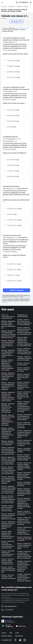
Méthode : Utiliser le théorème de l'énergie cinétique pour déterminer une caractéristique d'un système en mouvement (8, 420)
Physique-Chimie (22, 7)
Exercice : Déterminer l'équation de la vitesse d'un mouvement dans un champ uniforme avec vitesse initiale (8, 490)
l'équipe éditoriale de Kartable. (22, 28)
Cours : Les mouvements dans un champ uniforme (8, 317)
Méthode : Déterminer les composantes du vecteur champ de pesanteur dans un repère (8, 344)
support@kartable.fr (10, 606)
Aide (11, 633)
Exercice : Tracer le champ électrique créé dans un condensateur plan (8, 569)
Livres (17, 633)
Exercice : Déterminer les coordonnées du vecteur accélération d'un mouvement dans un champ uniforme (8, 451)
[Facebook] (16, 640)
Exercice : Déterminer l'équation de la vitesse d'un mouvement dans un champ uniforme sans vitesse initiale (8, 461)
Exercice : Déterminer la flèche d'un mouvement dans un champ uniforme (8, 553)
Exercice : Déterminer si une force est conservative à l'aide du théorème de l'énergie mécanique (24, 531)
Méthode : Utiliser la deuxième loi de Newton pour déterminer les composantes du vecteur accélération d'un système (8, 365)
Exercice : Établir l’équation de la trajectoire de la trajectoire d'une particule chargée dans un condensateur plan (24, 341)
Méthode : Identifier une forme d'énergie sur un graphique (8, 443)
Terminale (11, 7)
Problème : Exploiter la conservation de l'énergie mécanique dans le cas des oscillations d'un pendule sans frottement (24, 566)
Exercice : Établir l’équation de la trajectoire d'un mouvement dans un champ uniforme (8, 535)
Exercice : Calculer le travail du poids (24, 364)
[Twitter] (20, 640)
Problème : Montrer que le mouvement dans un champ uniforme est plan (7, 508)
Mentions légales (7, 636)
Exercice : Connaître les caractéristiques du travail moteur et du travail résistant (24, 417)
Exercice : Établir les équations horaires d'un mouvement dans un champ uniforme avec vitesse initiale (8, 499)
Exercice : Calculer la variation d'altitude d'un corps (24, 369)
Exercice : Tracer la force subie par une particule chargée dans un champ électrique (24, 322)
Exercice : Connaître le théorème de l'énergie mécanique (24, 484)
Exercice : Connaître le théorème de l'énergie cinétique (24, 450)
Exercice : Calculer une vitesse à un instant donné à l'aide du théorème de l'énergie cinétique (24, 476)
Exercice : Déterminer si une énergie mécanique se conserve (24, 539)
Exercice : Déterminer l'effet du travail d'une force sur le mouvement (24, 425)
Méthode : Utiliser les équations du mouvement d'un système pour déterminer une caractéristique (8, 408)
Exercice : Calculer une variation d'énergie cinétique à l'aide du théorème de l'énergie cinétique (24, 466)
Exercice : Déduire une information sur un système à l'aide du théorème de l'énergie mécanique (24, 521)
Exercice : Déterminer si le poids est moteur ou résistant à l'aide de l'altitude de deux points (24, 434)
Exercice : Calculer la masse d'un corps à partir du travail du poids (24, 377)
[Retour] (3, 2)
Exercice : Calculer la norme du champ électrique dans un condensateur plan (8, 561)
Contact (4, 633)
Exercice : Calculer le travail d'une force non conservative (24, 513)
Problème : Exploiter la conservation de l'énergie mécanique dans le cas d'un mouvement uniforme (24, 578)
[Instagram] (25, 640)
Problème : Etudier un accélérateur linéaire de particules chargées (24, 358)
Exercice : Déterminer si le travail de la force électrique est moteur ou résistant (24, 443)
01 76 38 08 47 (23, 2)
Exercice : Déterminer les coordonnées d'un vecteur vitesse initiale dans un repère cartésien (8, 480)
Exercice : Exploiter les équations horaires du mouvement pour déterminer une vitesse (8, 516)
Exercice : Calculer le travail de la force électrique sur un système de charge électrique (24, 386)
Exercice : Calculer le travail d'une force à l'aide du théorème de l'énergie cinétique (24, 457)
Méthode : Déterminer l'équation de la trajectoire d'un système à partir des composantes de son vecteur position (8, 397)
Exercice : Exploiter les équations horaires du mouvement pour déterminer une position (8, 525)
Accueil (4, 7)
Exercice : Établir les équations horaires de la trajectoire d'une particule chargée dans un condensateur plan (24, 331)
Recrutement (19, 636)
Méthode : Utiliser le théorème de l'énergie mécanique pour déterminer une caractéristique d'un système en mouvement (8, 433)
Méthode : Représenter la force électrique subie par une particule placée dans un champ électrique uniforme (8, 334)
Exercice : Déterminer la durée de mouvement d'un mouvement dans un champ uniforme (8, 545)
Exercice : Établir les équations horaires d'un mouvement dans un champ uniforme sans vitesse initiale (8, 470)
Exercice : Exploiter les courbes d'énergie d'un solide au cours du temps (24, 546)
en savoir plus (27, 297)
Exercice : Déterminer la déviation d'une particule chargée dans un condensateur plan (24, 351)
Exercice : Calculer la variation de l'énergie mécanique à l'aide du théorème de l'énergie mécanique (24, 492)
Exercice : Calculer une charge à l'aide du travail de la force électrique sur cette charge (24, 395)
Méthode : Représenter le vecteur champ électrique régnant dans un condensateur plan (8, 325)
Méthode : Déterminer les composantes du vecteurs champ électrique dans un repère (8, 354)
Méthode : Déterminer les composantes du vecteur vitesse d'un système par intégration (8, 376)
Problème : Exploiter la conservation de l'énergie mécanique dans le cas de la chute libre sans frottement (24, 555)
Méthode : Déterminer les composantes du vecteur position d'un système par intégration (8, 386)
